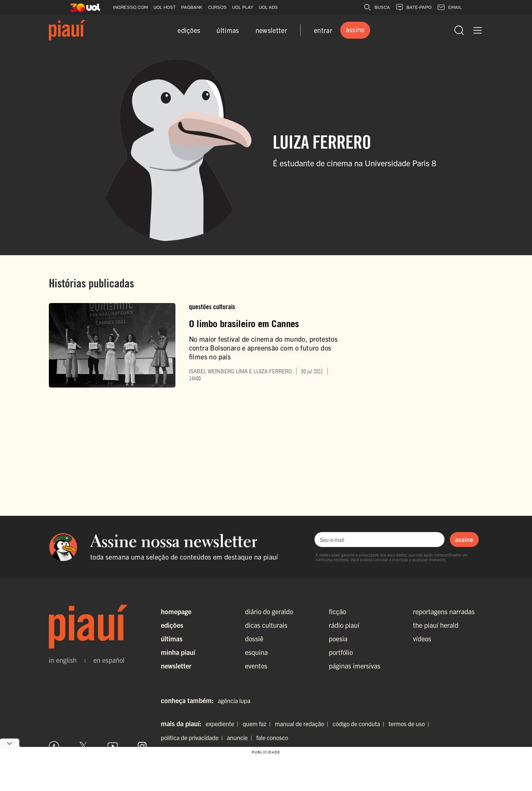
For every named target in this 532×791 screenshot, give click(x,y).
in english (63, 660)
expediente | (223, 724)
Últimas (172, 638)
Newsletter (176, 666)
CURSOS (217, 7)
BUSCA (377, 7)
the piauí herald (436, 625)
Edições (172, 625)
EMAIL (449, 7)
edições (189, 30)
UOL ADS (268, 7)
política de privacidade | (193, 738)
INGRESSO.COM (130, 7)
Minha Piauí (178, 652)
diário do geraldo (269, 611)
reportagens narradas (444, 611)
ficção (337, 611)
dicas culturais (266, 625)
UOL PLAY (243, 7)
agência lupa (234, 701)
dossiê (254, 638)
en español (109, 660)
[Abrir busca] (459, 30)
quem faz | (258, 724)
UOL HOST (165, 7)
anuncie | (241, 738)
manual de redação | (303, 724)
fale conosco (272, 738)
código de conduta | (360, 724)
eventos (256, 666)
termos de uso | (410, 724)
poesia (338, 638)
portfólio (341, 652)
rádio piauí (344, 625)
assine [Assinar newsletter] (464, 539)
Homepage (176, 611)
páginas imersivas (355, 666)
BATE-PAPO (413, 7)
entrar (323, 30)
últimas (228, 30)
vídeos (422, 638)
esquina (256, 652)
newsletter (271, 30)
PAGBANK (192, 7)
